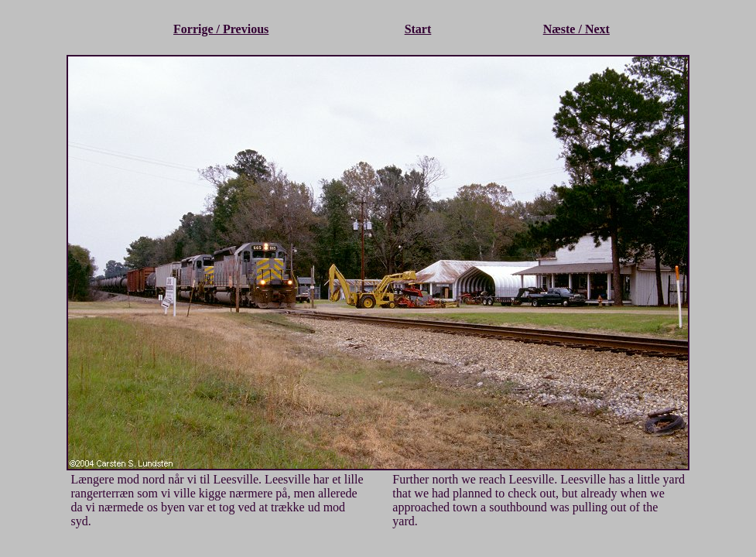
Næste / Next (576, 29)
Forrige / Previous (221, 29)
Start (418, 29)
